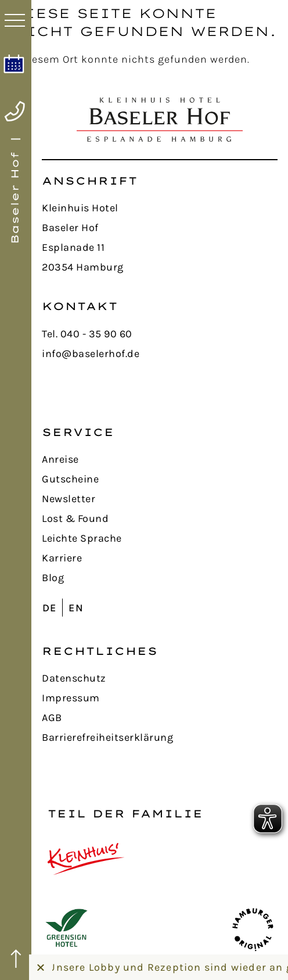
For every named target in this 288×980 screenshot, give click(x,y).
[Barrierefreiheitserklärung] (160, 737)
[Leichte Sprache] (160, 538)
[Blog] (160, 578)
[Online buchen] (14, 64)
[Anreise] (160, 459)
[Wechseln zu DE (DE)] (52, 608)
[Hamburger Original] (253, 929)
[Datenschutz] (160, 678)
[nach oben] (16, 959)
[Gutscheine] (160, 479)
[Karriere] (160, 558)
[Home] (16, 190)
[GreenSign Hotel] (66, 929)
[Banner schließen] (41, 967)
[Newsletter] (160, 499)
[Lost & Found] (160, 518)
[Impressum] (160, 698)
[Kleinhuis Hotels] (86, 859)
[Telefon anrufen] (15, 111)
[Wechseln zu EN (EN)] (79, 608)
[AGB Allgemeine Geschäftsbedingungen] (160, 718)
